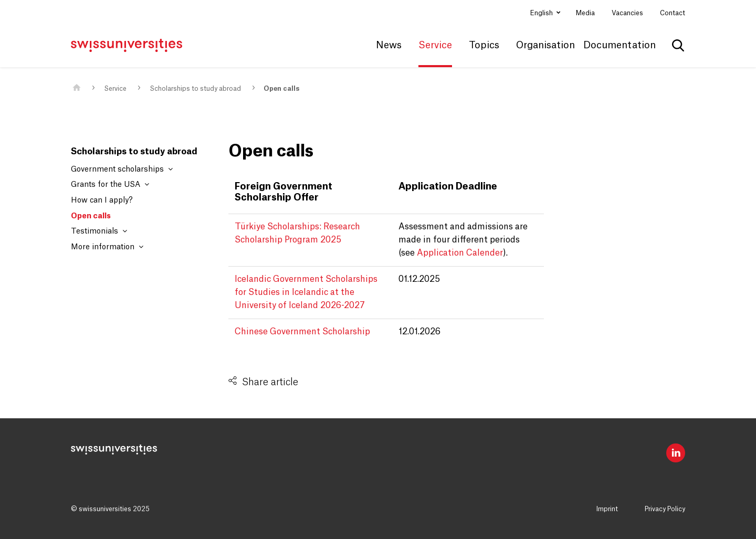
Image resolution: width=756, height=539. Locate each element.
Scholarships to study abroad (195, 89)
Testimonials (99, 231)
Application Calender (460, 253)
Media (585, 13)
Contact (673, 13)
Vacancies (627, 13)
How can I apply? (102, 200)
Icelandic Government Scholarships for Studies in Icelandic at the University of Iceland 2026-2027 (306, 292)
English (542, 13)
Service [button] (435, 45)
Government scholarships (122, 169)
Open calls (281, 89)
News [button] (389, 45)
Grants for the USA (110, 184)
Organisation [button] (545, 45)
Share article (270, 382)
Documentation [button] (619, 45)
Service (115, 89)
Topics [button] (484, 45)
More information (107, 247)
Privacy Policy (665, 509)
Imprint (607, 509)
